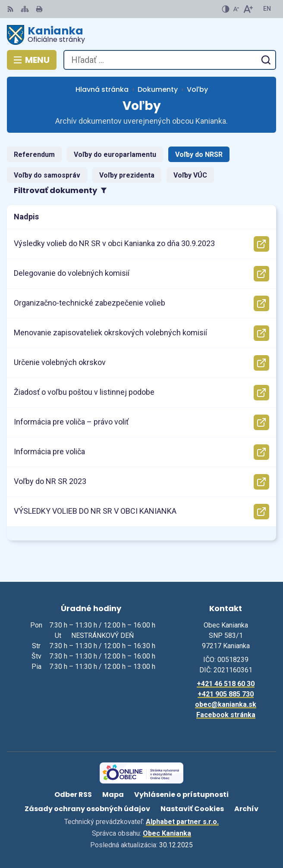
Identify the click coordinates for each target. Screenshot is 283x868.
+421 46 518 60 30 (226, 684)
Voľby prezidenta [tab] (127, 175)
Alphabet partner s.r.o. (182, 822)
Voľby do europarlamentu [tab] (115, 155)
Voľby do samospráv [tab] (47, 175)
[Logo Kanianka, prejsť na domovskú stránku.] (141, 35)
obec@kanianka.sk (226, 704)
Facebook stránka (226, 715)
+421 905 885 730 (226, 694)
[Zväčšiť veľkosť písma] (248, 9)
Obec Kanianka (167, 833)
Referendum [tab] (34, 155)
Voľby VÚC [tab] (190, 175)
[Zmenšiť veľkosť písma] (236, 9)
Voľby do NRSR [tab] (199, 155)
